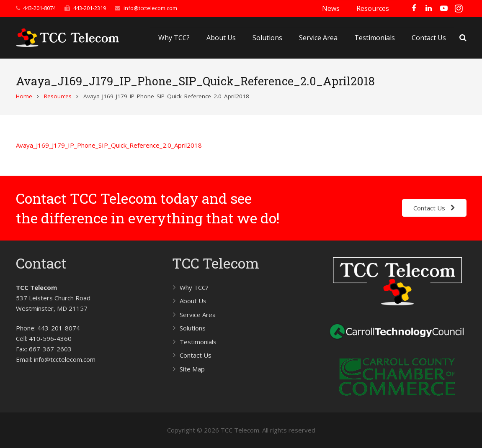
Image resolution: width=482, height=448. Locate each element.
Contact (41, 263)
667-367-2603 (50, 349)
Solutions (193, 328)
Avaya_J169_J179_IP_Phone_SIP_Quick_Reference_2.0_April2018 (109, 145)
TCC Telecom (216, 263)
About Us (193, 301)
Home (24, 96)
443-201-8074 (39, 8)
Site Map (192, 369)
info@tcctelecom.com (150, 8)
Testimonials (198, 342)
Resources (58, 96)
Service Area (198, 315)
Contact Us (196, 355)
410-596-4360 (50, 338)
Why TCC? (194, 287)
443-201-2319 (90, 8)
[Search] (463, 38)
